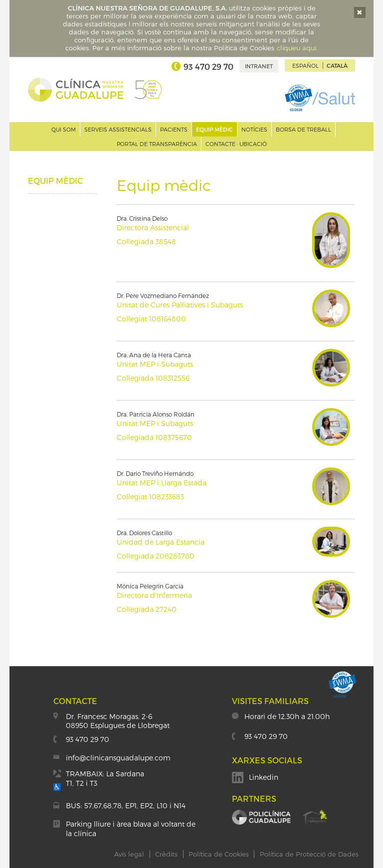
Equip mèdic (214, 129)
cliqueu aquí (296, 48)
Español (305, 66)
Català (337, 66)
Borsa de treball (303, 129)
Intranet (259, 66)
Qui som (64, 129)
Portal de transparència (157, 144)
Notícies (254, 129)
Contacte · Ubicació (236, 144)
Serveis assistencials (118, 129)
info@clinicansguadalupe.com (118, 758)
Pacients (174, 129)
